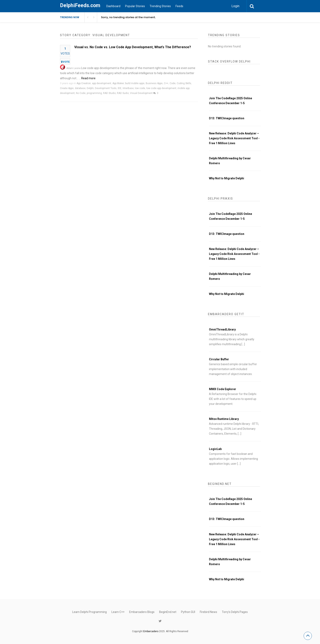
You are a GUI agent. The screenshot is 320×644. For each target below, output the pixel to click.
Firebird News (208, 612)
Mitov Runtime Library (224, 419)
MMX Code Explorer (223, 389)
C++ (166, 83)
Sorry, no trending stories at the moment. (128, 17)
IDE (120, 88)
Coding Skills (184, 83)
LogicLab (215, 449)
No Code (81, 93)
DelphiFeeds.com (80, 5)
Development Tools (106, 88)
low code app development (161, 88)
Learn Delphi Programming (89, 612)
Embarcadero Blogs (142, 612)
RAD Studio (109, 93)
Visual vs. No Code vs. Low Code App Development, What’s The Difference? (133, 47)
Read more (88, 78)
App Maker (118, 83)
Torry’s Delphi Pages (235, 612)
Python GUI (188, 612)
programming (94, 93)
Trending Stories (160, 6)
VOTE (65, 62)
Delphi (90, 88)
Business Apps (154, 83)
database (80, 88)
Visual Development (141, 93)
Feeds (179, 6)
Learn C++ (118, 612)
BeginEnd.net (168, 612)
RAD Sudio (123, 93)
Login (235, 6)
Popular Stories (135, 6)
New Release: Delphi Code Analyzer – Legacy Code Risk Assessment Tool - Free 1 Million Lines (234, 138)
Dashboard (113, 6)
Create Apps (67, 88)
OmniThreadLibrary (222, 329)
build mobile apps (135, 83)
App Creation (84, 83)
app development (102, 83)
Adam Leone (73, 68)
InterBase (128, 88)
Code (173, 83)
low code (140, 88)
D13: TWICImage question (227, 118)
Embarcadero (151, 631)
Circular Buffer (219, 359)
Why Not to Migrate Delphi (227, 178)
